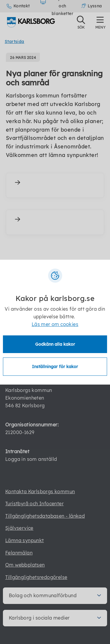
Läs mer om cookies (55, 324)
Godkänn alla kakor (55, 344)
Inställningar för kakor (55, 367)
